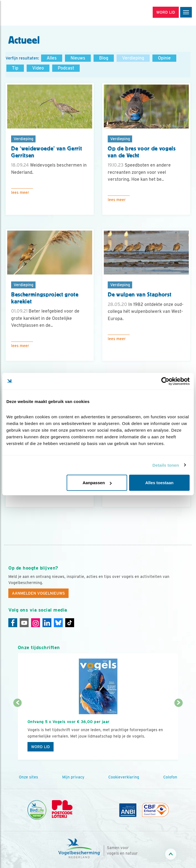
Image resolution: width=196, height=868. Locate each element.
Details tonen (166, 465)
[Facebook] (13, 623)
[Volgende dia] (178, 732)
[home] (28, 13)
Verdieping (133, 58)
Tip (15, 68)
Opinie (164, 58)
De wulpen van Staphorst (140, 295)
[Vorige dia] (18, 732)
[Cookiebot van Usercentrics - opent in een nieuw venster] (165, 381)
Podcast (66, 68)
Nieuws (78, 58)
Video (38, 68)
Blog (104, 58)
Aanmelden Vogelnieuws (38, 593)
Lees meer (20, 192)
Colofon (170, 777)
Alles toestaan (159, 483)
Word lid (41, 747)
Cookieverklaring (124, 777)
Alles (52, 58)
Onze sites (28, 777)
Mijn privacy (73, 777)
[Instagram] (36, 623)
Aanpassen (97, 483)
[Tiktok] (70, 623)
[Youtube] (24, 623)
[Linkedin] (47, 623)
